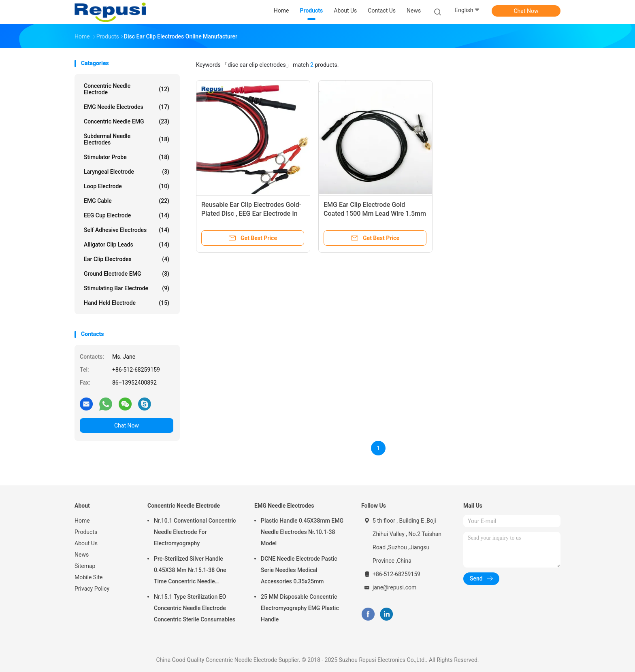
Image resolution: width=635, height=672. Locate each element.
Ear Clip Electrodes (127, 259)
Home (82, 521)
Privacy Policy (92, 589)
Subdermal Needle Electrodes (127, 139)
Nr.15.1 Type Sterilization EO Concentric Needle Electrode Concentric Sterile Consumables (195, 608)
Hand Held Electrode (127, 303)
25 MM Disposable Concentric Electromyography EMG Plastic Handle (300, 608)
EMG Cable (127, 201)
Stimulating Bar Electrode (127, 288)
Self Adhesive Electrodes (127, 230)
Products (86, 532)
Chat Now (526, 11)
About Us (86, 543)
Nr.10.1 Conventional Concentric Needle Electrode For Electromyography (195, 532)
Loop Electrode (127, 186)
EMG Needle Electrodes (127, 107)
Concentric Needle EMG (127, 121)
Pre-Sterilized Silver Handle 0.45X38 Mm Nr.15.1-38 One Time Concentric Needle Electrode (190, 571)
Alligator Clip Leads (127, 245)
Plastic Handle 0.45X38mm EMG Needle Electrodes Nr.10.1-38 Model (302, 532)
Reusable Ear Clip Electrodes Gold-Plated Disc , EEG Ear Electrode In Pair (251, 214)
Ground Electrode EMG (127, 274)
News (82, 555)
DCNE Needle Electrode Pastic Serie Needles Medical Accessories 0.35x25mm (299, 570)
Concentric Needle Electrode (127, 89)
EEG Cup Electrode (127, 215)
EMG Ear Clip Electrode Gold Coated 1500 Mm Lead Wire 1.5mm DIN (375, 214)
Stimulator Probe (127, 157)
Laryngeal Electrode (127, 172)
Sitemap (85, 566)
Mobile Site (89, 577)
